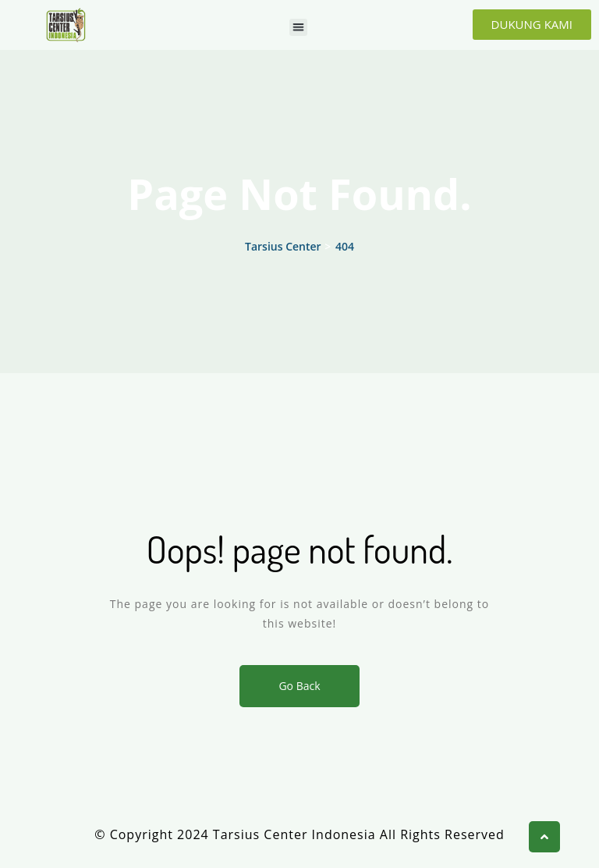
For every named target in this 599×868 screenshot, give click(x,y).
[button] (298, 28)
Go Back (299, 686)
